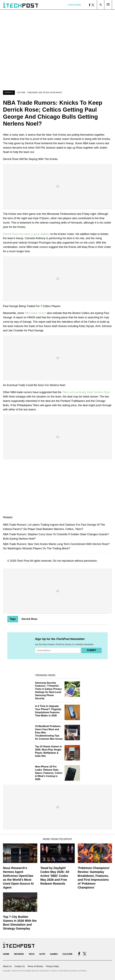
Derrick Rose (29, 619)
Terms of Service (35, 966)
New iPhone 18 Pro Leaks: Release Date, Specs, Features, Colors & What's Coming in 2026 (49, 773)
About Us (7, 966)
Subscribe (74, 5)
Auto (42, 954)
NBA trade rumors (35, 313)
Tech (31, 954)
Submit (91, 650)
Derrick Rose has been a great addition (26, 234)
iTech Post (23, 561)
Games (54, 954)
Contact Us (20, 966)
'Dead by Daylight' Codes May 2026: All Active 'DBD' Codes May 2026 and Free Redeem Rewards (55, 876)
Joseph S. (9, 93)
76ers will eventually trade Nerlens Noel (86, 392)
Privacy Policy (52, 966)
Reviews (19, 954)
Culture (21, 93)
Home (6, 954)
